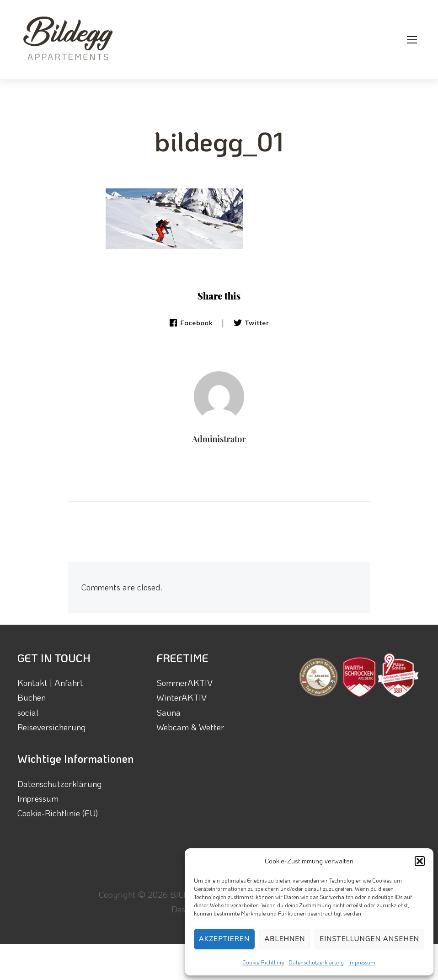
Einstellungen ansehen (369, 939)
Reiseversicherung (52, 727)
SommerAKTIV (184, 683)
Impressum (362, 962)
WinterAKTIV (182, 697)
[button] (420, 861)
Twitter (251, 323)
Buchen (32, 697)
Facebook (191, 323)
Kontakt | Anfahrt (50, 683)
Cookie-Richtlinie (263, 962)
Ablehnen (285, 939)
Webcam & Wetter (190, 727)
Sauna (168, 712)
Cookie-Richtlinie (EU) (58, 813)
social (28, 712)
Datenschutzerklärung (316, 962)
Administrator (219, 439)
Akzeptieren (224, 939)
